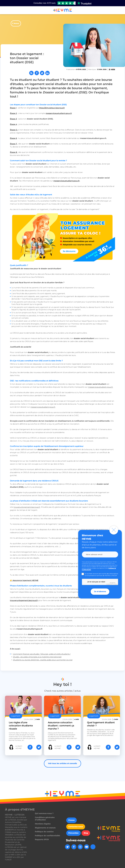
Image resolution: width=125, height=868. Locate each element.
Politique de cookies (44, 832)
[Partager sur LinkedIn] (47, 73)
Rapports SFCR (42, 839)
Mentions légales (43, 824)
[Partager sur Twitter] (42, 73)
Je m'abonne (100, 591)
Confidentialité (109, 584)
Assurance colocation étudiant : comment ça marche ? (61, 726)
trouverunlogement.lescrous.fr (27, 507)
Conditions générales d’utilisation (45, 819)
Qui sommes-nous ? (44, 813)
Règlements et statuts (45, 828)
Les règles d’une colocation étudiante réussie (21, 726)
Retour (16, 23)
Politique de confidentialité (47, 836)
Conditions (115, 584)
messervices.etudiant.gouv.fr (66, 181)
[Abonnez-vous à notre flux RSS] (31, 73)
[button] (5, 10)
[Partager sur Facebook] (37, 73)
